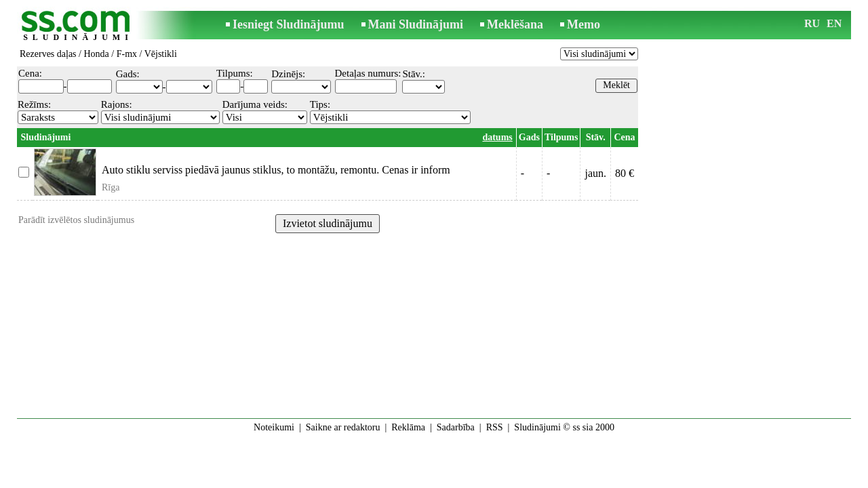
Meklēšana (515, 24)
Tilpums (561, 137)
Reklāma (408, 427)
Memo (584, 24)
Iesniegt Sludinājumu (289, 24)
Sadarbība (456, 427)
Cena (624, 137)
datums (497, 137)
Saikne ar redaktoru (343, 427)
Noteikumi (274, 427)
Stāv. (596, 137)
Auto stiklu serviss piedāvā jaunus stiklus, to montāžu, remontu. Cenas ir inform (276, 170)
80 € (625, 173)
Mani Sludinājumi (416, 24)
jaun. (595, 173)
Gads (529, 137)
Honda (96, 54)
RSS (495, 427)
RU (812, 23)
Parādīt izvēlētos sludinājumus (76, 220)
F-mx (127, 54)
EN (834, 23)
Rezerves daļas (48, 54)
